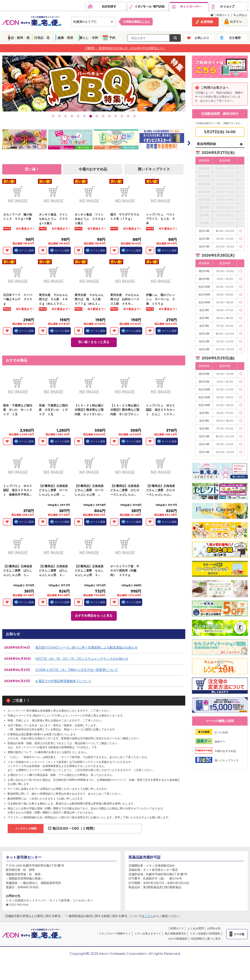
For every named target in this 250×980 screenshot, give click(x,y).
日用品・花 (42, 38)
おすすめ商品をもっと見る (94, 616)
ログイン (236, 22)
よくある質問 (196, 928)
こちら (149, 916)
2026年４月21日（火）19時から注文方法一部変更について (77, 670)
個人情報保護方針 (175, 933)
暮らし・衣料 (89, 38)
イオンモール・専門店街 (148, 7)
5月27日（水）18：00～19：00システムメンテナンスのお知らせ (82, 659)
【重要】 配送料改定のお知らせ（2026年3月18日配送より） (125, 48)
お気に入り (202, 38)
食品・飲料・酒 (19, 38)
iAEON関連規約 (178, 939)
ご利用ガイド (220, 15)
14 (134, 116)
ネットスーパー (189, 7)
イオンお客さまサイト (148, 933)
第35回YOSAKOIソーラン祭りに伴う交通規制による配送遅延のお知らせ (86, 647)
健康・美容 (65, 38)
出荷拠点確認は (137, 22)
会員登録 (207, 22)
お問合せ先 (214, 928)
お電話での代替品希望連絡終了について (63, 681)
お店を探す (106, 7)
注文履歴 (235, 38)
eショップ (228, 7)
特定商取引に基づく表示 (206, 939)
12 (122, 116)
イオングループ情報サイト (115, 933)
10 (109, 116)
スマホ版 (239, 934)
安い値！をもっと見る (94, 342)
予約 (112, 38)
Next (189, 143)
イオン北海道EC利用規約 (205, 933)
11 (116, 116)
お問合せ (241, 15)
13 (128, 116)
